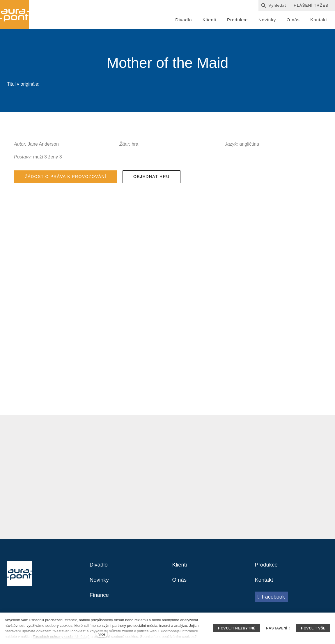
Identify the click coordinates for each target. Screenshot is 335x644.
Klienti (180, 568)
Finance (100, 600)
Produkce (267, 568)
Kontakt (265, 584)
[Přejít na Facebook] (271, 601)
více (102, 634)
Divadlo (99, 568)
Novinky (100, 584)
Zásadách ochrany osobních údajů (61, 637)
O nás (180, 584)
